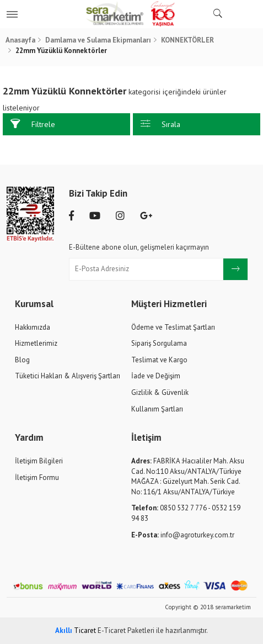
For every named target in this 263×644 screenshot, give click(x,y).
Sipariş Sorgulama (159, 343)
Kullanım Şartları (157, 409)
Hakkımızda (33, 327)
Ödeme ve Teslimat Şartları (173, 327)
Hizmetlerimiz (36, 343)
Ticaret (76, 630)
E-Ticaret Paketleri (126, 630)
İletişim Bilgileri (39, 461)
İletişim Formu (37, 477)
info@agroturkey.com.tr (183, 535)
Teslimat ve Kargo (159, 360)
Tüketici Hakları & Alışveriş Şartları (68, 376)
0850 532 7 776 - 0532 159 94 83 (186, 513)
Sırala (160, 124)
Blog (22, 360)
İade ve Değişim (156, 376)
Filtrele (33, 124)
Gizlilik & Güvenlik (160, 392)
